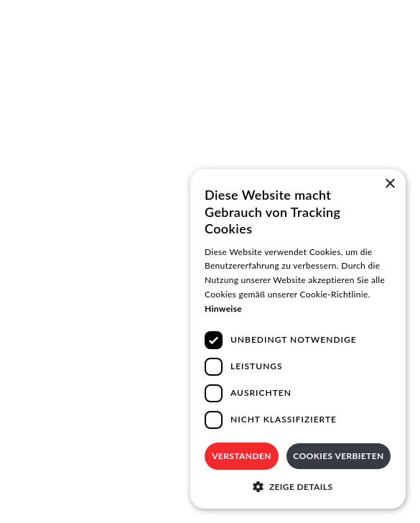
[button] (298, 487)
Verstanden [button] (242, 456)
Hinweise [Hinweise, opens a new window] (223, 309)
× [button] (389, 184)
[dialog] (298, 339)
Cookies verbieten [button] (338, 456)
